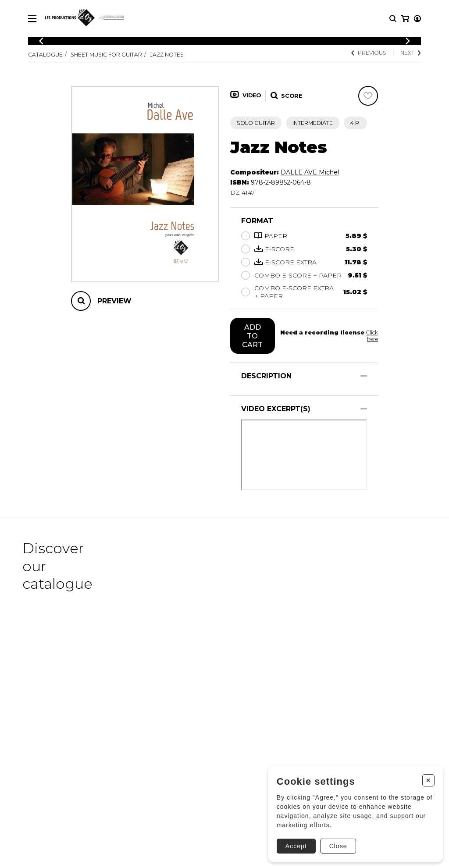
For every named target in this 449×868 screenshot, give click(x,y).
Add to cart (252, 336)
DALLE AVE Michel (310, 172)
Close (335, 843)
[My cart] (417, 19)
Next (411, 53)
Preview (114, 301)
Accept (293, 843)
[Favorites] (368, 96)
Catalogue (45, 55)
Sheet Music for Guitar (107, 55)
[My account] (404, 19)
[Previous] (41, 41)
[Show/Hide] (364, 376)
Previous (369, 53)
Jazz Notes (168, 55)
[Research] (393, 19)
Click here (372, 336)
